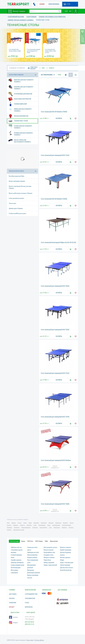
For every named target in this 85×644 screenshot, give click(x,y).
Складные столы (48, 555)
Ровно (49, 525)
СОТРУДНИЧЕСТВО (31, 594)
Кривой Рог (44, 523)
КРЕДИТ (12, 607)
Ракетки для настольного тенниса (21, 80)
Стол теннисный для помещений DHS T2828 (55, 504)
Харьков (13, 523)
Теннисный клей (17, 104)
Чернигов (15, 525)
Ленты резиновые (32, 555)
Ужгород (9, 530)
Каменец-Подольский (19, 530)
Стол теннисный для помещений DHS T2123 (55, 373)
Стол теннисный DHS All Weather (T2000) (54, 199)
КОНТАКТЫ (29, 607)
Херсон (71, 523)
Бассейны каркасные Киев (17, 176)
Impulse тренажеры (66, 550)
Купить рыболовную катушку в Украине (21, 193)
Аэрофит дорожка (16, 560)
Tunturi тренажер (65, 565)
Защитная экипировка (17, 563)
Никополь (64, 527)
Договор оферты (39, 640)
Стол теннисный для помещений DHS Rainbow (56, 460)
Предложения (54, 541)
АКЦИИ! (42, 4)
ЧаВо (46, 541)
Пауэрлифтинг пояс (49, 552)
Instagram (13, 623)
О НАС (27, 603)
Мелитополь (57, 527)
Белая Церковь (43, 527)
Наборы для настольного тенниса (21, 87)
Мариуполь (58, 523)
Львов (30, 523)
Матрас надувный (49, 563)
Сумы (35, 525)
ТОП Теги (30, 541)
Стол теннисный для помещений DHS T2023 (55, 286)
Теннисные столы (18, 121)
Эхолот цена (12, 203)
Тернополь (35, 527)
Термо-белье (47, 560)
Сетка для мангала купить (16, 198)
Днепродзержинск (66, 525)
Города (23, 541)
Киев (8, 523)
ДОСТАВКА (13, 594)
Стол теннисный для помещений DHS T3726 (55, 417)
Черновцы (9, 527)
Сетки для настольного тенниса (20, 126)
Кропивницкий (56, 525)
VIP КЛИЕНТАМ (30, 598)
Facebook (13, 617)
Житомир (29, 525)
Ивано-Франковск (26, 527)
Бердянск (71, 527)
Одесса (19, 523)
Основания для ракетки (20, 94)
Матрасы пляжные (49, 557)
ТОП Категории (14, 541)
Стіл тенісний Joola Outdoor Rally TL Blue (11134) (51, 51)
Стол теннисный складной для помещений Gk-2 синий (34, 51)
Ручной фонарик (16, 568)
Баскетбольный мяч (66, 570)
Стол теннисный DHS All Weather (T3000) (54, 112)
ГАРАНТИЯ (13, 603)
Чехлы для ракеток (18, 116)
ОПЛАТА (12, 598)
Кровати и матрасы (66, 547)
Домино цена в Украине (16, 208)
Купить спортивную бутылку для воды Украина (20, 187)
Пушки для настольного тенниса (20, 133)
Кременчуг (17, 527)
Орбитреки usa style (33, 552)
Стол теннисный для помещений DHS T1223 (55, 155)
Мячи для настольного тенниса (20, 109)
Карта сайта (30, 640)
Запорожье (36, 523)
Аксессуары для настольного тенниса (19, 140)
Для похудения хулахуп (50, 547)
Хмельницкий (42, 525)
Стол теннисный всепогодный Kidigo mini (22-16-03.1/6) (58, 242)
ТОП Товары (39, 541)
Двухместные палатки (66, 568)
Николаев (51, 523)
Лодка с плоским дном (67, 563)
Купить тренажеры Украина (17, 181)
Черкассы (22, 525)
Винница (65, 523)
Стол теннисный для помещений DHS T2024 (55, 330)
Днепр (25, 523)
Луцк (50, 527)
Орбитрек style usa (16, 547)
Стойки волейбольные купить (17, 213)
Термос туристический (50, 565)
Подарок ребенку (32, 557)
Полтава (9, 525)
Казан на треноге (49, 550)
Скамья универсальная (17, 565)
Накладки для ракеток (20, 99)
